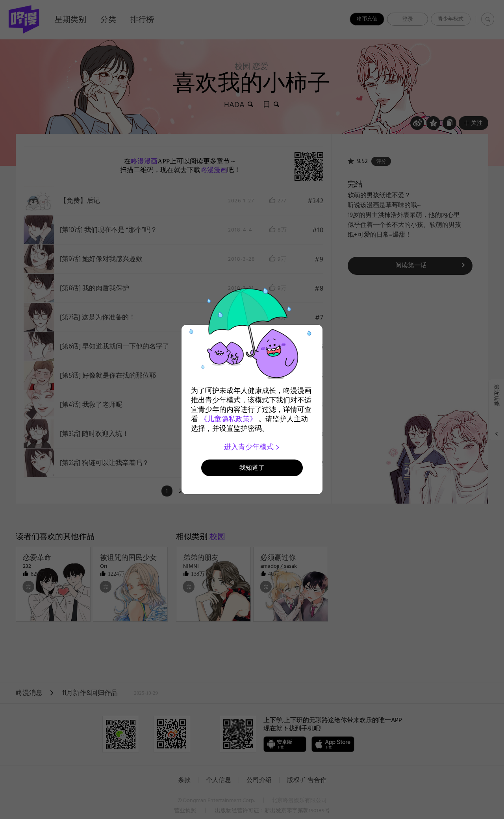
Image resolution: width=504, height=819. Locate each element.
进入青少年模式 (252, 447)
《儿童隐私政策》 (228, 419)
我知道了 (252, 468)
